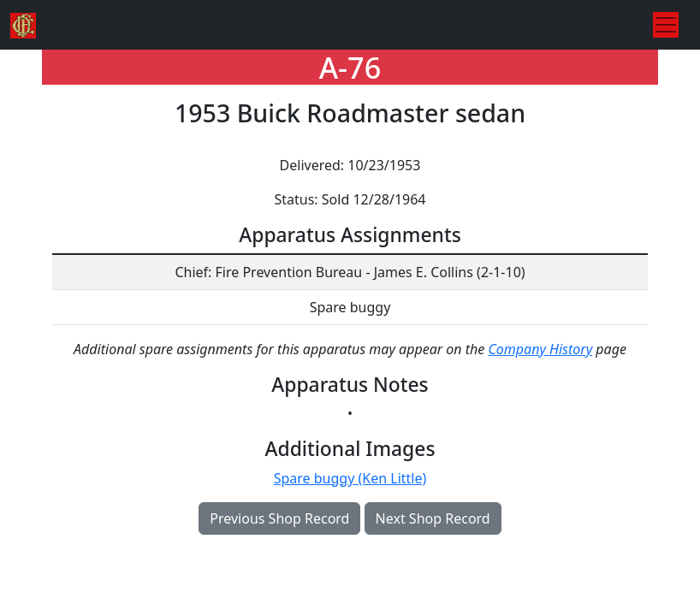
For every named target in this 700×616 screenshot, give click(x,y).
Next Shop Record (433, 518)
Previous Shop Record (279, 518)
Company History (540, 349)
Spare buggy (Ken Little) (350, 478)
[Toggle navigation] (666, 25)
